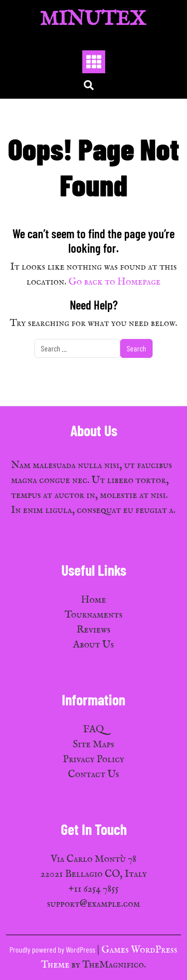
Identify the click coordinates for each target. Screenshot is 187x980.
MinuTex (93, 20)
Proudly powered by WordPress (53, 949)
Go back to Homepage (115, 282)
